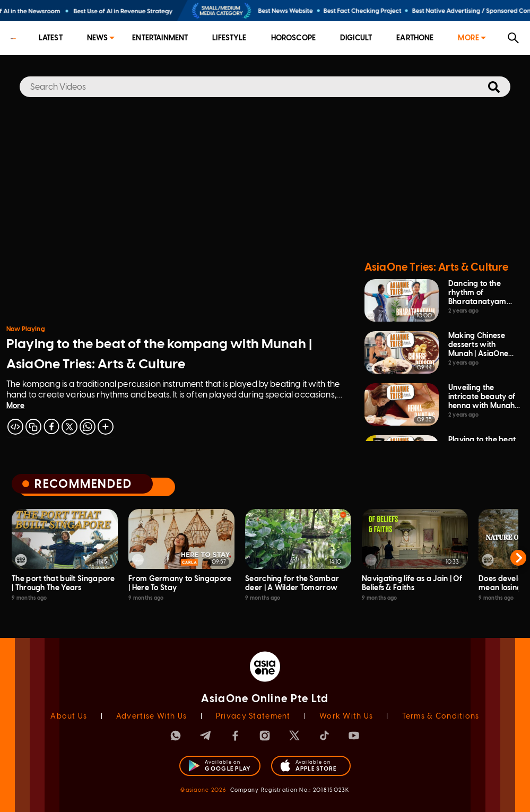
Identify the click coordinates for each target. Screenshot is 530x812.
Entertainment (160, 38)
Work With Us (346, 716)
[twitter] (69, 427)
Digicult (356, 38)
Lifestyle (229, 38)
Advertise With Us (152, 716)
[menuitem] (51, 38)
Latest (51, 38)
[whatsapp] (88, 427)
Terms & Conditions (441, 716)
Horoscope (293, 38)
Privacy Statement (253, 716)
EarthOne (415, 38)
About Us (69, 716)
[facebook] (51, 427)
